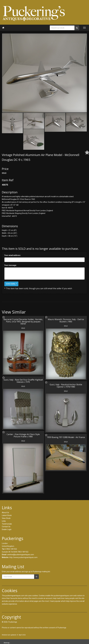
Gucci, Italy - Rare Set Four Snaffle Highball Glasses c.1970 (23, 380)
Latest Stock (7, 515)
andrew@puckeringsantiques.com (21, 555)
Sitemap (6, 643)
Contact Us (6, 527)
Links (4, 521)
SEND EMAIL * (11, 284)
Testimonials (7, 524)
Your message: (10, 265)
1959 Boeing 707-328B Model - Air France (66, 437)
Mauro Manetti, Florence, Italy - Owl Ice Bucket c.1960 (66, 320)
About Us (5, 513)
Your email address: (13, 255)
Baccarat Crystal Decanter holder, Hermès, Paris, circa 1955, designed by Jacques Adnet (23, 322)
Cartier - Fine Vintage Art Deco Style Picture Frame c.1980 (23, 435)
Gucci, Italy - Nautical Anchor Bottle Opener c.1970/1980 (66, 385)
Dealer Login (7, 529)
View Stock (6, 518)
